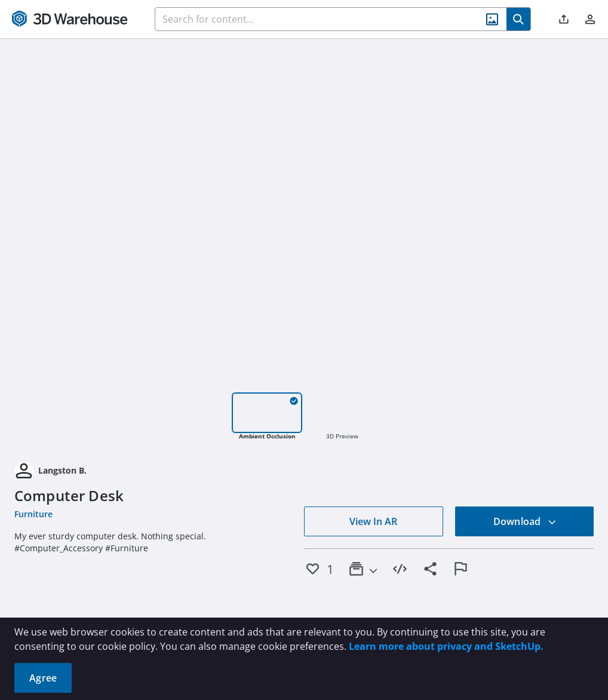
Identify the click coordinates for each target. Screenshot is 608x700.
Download (525, 521)
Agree (43, 678)
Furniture (33, 514)
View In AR (373, 521)
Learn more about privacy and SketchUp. (446, 646)
